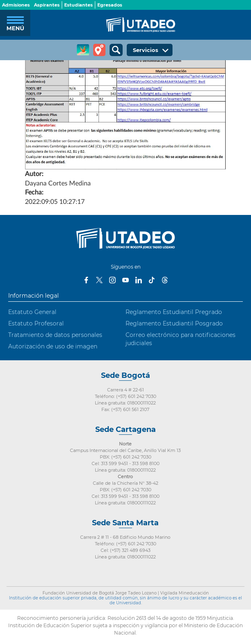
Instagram (112, 280)
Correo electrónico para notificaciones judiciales (180, 339)
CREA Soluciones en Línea (83, 50)
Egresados (110, 5)
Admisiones (16, 5)
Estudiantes (78, 5)
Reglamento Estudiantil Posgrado (174, 323)
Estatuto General (32, 312)
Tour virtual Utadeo (99, 50)
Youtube (125, 280)
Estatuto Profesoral (36, 323)
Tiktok (152, 280)
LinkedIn (139, 280)
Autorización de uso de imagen (53, 346)
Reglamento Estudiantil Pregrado (174, 312)
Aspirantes (47, 5)
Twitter (99, 280)
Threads (165, 280)
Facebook (86, 280)
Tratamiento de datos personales (55, 335)
